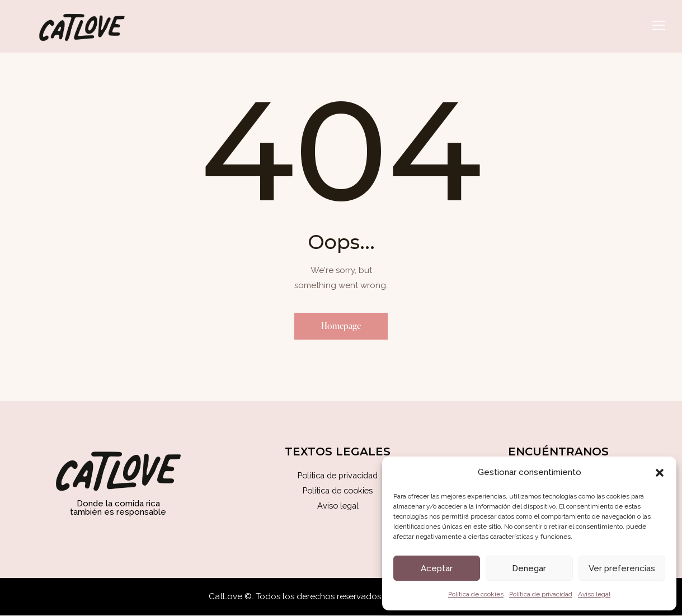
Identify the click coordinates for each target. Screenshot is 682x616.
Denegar (529, 568)
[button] (660, 473)
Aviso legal (594, 594)
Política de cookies (476, 594)
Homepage (341, 326)
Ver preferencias (622, 568)
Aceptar (437, 568)
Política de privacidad (541, 594)
